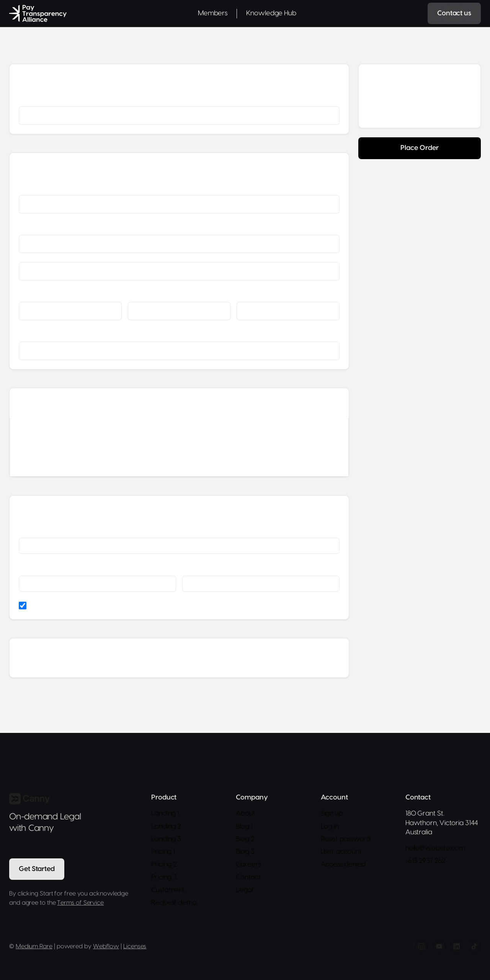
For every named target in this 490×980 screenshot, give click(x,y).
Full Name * (33, 187)
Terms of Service (80, 904)
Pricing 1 (163, 853)
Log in (330, 828)
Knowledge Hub (271, 13)
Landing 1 (165, 815)
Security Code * (201, 568)
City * (25, 294)
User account (341, 853)
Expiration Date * (38, 568)
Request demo (174, 904)
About (246, 815)
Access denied (343, 866)
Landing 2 (166, 828)
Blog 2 (245, 840)
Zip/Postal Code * (257, 294)
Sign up (332, 815)
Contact (248, 878)
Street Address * (38, 227)
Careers (248, 866)
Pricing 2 (164, 866)
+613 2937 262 (425, 862)
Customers (168, 891)
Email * (27, 99)
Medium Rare (34, 947)
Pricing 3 (164, 878)
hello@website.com (435, 849)
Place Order (419, 148)
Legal (244, 891)
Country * (30, 334)
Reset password (346, 840)
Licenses (135, 947)
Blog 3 (245, 853)
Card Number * (37, 530)
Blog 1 (244, 828)
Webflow (106, 947)
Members (213, 13)
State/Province (146, 294)
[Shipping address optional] (179, 271)
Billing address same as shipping (70, 606)
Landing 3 (166, 840)
